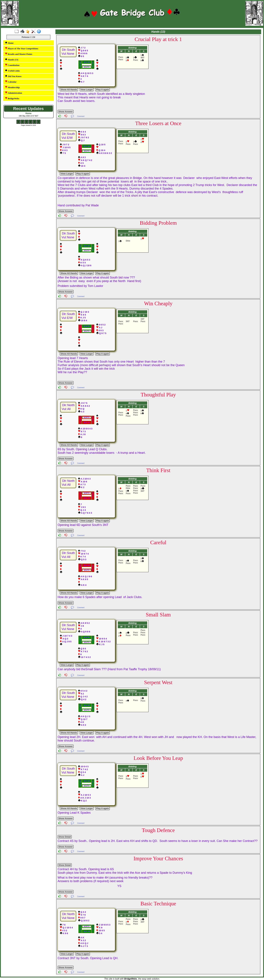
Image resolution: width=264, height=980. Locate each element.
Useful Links (12, 71)
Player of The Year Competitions (22, 48)
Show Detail (65, 837)
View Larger (87, 90)
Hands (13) (12, 59)
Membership (12, 87)
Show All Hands (69, 90)
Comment (81, 116)
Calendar (11, 82)
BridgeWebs (12, 98)
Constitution (12, 65)
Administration (13, 93)
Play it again (103, 90)
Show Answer (66, 112)
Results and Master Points (19, 54)
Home (9, 43)
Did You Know (13, 76)
